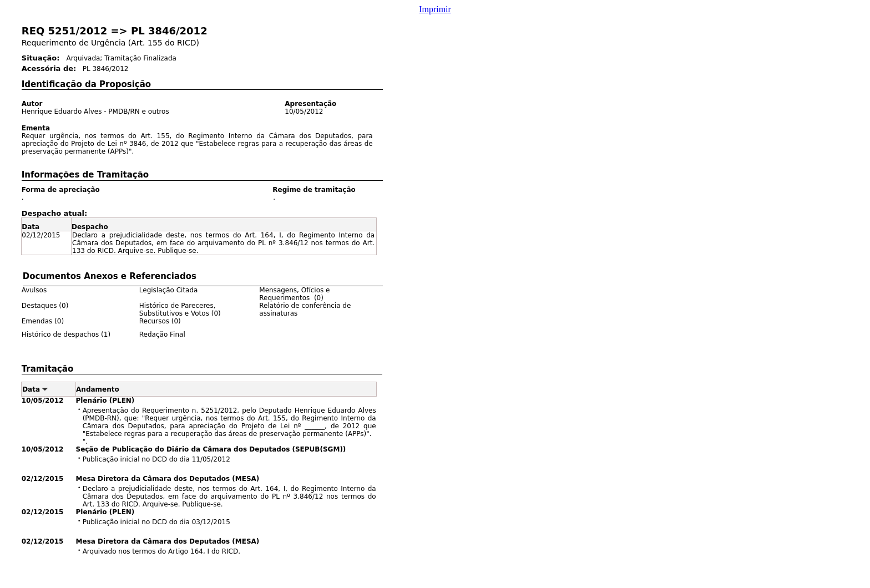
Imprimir (435, 9)
